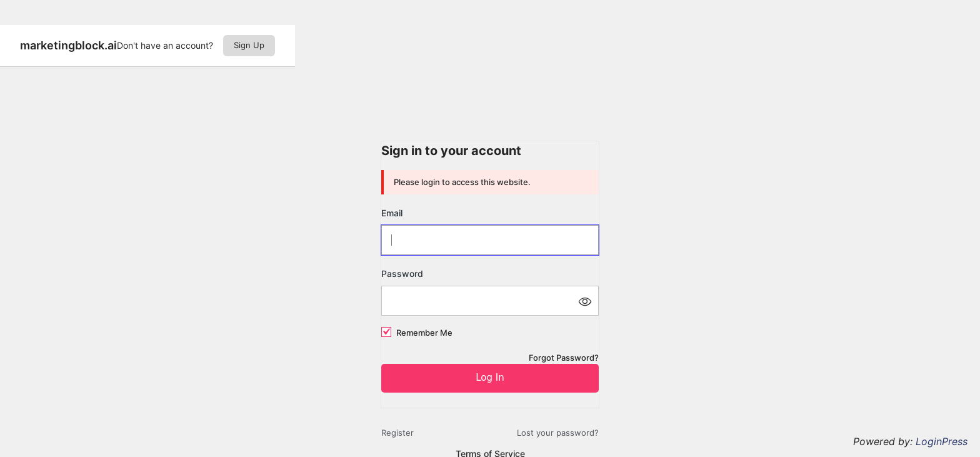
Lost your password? (558, 433)
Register (397, 433)
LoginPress (942, 441)
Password (402, 274)
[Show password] (584, 301)
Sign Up (249, 45)
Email (392, 213)
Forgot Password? (564, 358)
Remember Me (424, 333)
